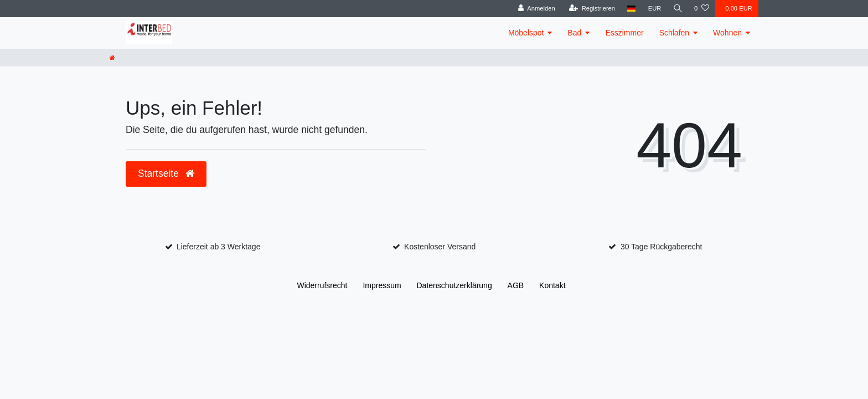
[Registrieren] (590, 9)
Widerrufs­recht (322, 285)
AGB (516, 285)
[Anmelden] (535, 9)
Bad (574, 33)
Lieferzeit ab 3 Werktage (219, 247)
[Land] (630, 9)
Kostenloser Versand (440, 247)
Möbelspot (526, 33)
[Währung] (653, 9)
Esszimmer (624, 33)
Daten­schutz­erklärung (454, 285)
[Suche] (677, 9)
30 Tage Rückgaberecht (662, 247)
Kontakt (552, 285)
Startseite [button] (166, 173)
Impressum (382, 285)
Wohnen (727, 33)
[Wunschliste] (702, 9)
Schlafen (674, 33)
